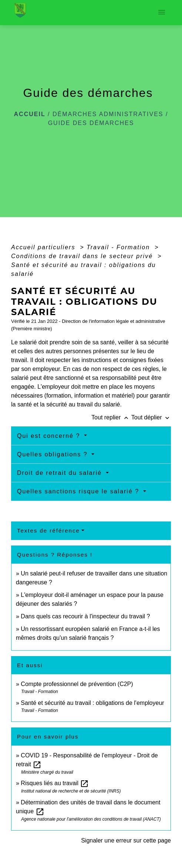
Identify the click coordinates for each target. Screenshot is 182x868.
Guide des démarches (91, 123)
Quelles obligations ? (53, 454)
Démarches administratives (108, 114)
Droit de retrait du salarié (61, 473)
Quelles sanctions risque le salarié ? (79, 491)
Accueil (30, 114)
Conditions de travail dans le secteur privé (83, 256)
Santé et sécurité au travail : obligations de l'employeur (92, 703)
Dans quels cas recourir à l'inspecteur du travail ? (85, 616)
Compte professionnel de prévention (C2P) (77, 684)
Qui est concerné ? (50, 436)
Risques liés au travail (55, 783)
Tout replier (111, 417)
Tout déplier (151, 417)
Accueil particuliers (44, 247)
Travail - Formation (119, 247)
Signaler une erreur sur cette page (126, 840)
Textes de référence (48, 531)
